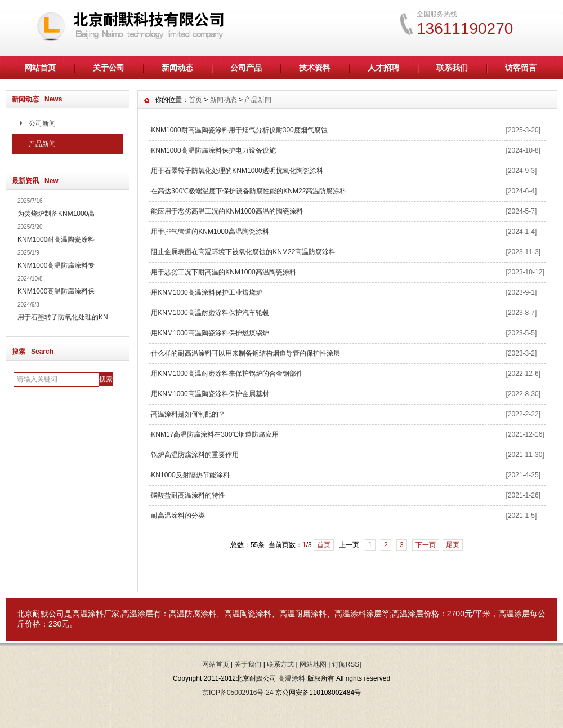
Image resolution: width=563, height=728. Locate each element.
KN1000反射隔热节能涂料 (190, 475)
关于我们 (248, 664)
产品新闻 (42, 144)
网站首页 (40, 68)
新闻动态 (177, 68)
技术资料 (315, 68)
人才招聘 (383, 68)
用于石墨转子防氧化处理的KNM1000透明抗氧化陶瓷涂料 (237, 171)
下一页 (426, 545)
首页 (195, 100)
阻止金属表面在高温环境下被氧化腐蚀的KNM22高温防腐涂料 (243, 252)
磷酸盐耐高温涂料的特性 (188, 495)
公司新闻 (42, 123)
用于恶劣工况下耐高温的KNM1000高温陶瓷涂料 (223, 272)
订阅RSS (346, 664)
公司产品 (246, 68)
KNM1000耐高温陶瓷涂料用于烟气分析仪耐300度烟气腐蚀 (239, 130)
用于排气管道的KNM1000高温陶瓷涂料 (210, 232)
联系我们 (452, 68)
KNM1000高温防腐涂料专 (56, 265)
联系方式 (280, 664)
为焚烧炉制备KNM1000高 (56, 214)
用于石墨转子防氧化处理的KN (63, 317)
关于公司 (109, 68)
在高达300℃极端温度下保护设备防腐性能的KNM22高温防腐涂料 (249, 191)
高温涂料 (88, 614)
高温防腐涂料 (193, 614)
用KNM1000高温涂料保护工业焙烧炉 (206, 292)
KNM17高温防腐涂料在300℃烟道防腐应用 (215, 434)
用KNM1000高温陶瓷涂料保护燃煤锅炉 (210, 333)
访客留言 (521, 68)
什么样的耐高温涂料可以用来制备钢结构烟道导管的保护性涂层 (245, 353)
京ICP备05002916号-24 (238, 693)
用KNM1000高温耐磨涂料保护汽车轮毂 (210, 313)
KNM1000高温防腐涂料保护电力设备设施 (213, 150)
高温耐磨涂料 (303, 614)
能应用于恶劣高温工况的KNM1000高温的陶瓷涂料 (227, 211)
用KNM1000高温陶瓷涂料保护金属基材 (210, 394)
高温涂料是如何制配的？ (188, 414)
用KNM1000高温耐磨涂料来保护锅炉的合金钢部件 (227, 374)
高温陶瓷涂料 (248, 614)
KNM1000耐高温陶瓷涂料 (56, 239)
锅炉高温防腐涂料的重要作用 (195, 455)
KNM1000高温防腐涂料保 (56, 291)
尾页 (453, 545)
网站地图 (313, 664)
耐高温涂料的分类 (178, 516)
